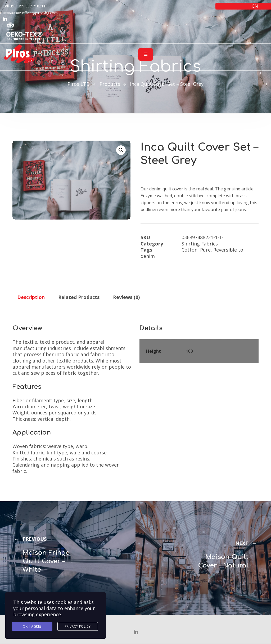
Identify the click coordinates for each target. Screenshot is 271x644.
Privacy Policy (78, 626)
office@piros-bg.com (40, 13)
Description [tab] (31, 297)
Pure (205, 250)
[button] (121, 150)
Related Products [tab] (79, 297)
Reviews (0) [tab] (126, 297)
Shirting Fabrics (200, 244)
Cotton (189, 250)
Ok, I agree (32, 626)
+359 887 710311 (31, 6)
